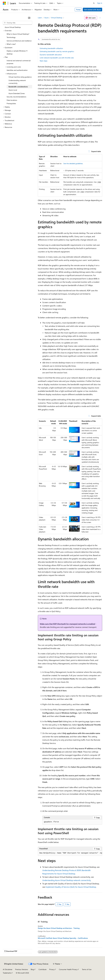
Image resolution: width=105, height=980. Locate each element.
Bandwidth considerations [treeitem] (18, 87)
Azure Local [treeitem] (13, 90)
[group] (70, 853)
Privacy (52, 969)
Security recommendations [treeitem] (16, 97)
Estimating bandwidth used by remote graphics (57, 51)
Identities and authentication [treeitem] (17, 70)
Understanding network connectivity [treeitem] (17, 82)
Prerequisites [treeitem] (11, 103)
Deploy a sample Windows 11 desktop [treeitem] (17, 52)
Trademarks (7, 973)
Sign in (100, 3)
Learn (40, 18)
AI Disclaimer (8, 969)
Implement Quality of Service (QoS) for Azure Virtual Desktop (71, 887)
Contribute (42, 969)
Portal (78, 10)
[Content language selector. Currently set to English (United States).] (14, 964)
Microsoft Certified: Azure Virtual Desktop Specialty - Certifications (63, 938)
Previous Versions (22, 969)
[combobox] (17, 23)
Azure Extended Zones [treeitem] (17, 93)
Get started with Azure (93, 10)
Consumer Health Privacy (68, 969)
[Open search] (94, 3)
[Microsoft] (4, 3)
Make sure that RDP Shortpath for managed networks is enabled (68, 624)
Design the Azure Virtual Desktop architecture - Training (59, 928)
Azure (46, 18)
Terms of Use (87, 969)
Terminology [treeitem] (11, 37)
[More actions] (100, 18)
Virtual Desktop (57, 18)
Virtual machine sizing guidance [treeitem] (20, 77)
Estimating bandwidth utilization (51, 48)
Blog (32, 969)
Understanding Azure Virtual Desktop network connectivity (67, 880)
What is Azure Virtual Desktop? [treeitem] (18, 34)
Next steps (44, 61)
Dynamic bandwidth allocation (51, 55)
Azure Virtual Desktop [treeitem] (13, 27)
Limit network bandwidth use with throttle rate (57, 58)
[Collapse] (29, 18)
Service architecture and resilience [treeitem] (19, 41)
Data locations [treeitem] (12, 100)
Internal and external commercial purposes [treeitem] (19, 62)
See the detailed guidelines (73, 163)
